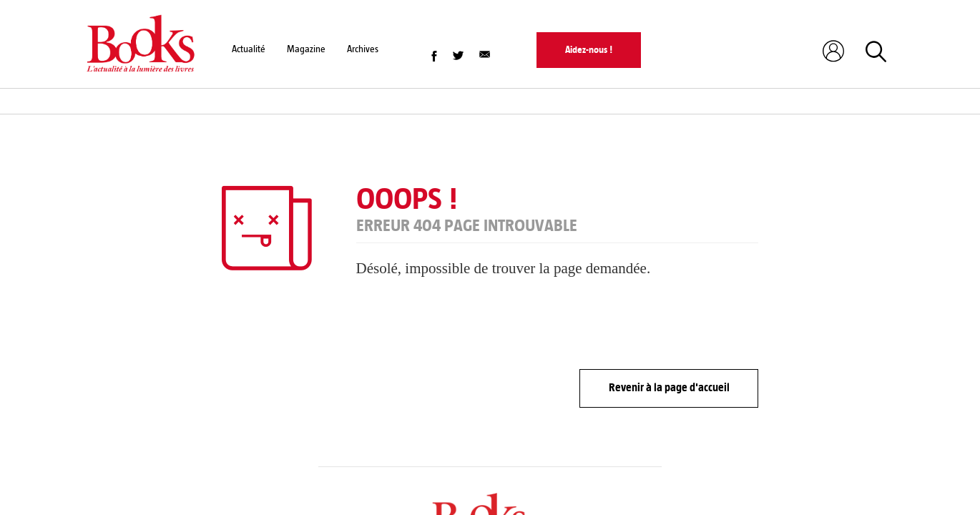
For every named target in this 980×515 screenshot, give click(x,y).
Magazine (306, 49)
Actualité (249, 49)
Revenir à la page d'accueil (669, 387)
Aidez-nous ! (589, 50)
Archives (363, 49)
